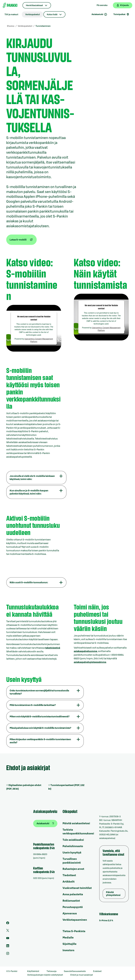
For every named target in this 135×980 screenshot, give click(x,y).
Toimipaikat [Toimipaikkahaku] (121, 14)
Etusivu (11, 26)
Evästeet (97, 971)
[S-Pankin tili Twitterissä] (8, 931)
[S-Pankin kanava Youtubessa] (8, 939)
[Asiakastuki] (45, 823)
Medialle (68, 938)
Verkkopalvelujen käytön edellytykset (45, 975)
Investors (68, 950)
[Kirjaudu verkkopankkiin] (123, 5)
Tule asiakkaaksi (73, 840)
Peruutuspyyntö (73, 907)
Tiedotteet (69, 875)
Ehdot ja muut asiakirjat (82, 975)
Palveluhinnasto (73, 846)
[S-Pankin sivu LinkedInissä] (8, 947)
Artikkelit (69, 882)
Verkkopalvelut (33, 15)
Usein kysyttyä (72, 853)
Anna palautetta (73, 894)
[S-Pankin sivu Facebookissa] (8, 924)
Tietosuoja (52, 971)
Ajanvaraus (70, 914)
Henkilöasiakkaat (34, 5)
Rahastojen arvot (73, 869)
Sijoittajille (70, 944)
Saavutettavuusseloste (75, 971)
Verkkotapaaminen (75, 920)
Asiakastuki (99, 14)
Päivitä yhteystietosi (113, 894)
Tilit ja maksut (11, 15)
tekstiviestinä (53, 648)
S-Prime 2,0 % (106, 921)
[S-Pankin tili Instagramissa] (8, 954)
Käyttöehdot (33, 971)
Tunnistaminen (43, 26)
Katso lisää (52, 15)
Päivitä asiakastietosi (76, 823)
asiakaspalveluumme (85, 651)
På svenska (102, 5)
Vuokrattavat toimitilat (77, 888)
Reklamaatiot (71, 901)
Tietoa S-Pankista (74, 931)
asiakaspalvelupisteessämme (90, 662)
